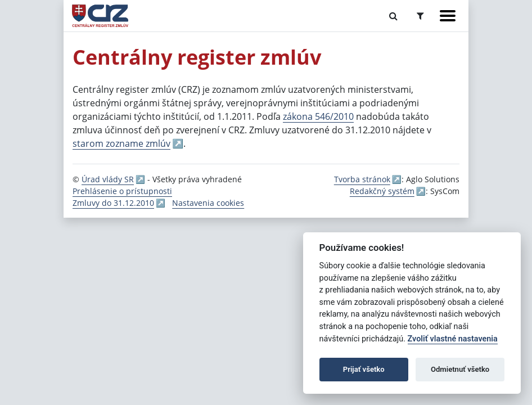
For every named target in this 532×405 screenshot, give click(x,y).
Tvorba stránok (362, 179)
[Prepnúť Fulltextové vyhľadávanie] (393, 16)
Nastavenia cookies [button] (208, 203)
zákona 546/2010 (318, 116)
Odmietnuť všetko (460, 369)
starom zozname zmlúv (121, 143)
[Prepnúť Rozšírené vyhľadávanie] (420, 16)
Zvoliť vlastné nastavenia (453, 339)
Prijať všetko (364, 369)
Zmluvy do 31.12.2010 (113, 203)
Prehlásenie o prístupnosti (122, 191)
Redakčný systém (382, 191)
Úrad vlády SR (108, 179)
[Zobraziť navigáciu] (448, 16)
